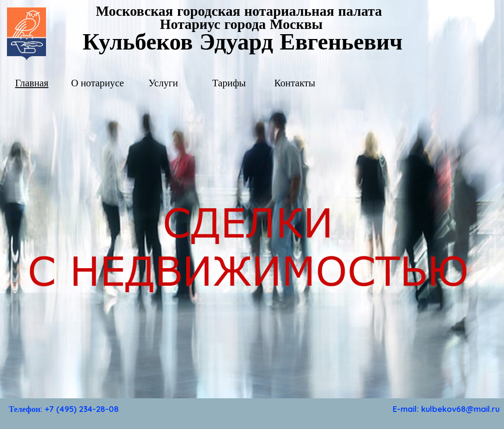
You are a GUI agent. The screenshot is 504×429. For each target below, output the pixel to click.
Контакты (295, 83)
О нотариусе (98, 83)
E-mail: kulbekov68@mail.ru (446, 409)
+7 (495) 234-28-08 (82, 409)
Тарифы (229, 83)
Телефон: (27, 409)
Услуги (163, 83)
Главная (32, 83)
